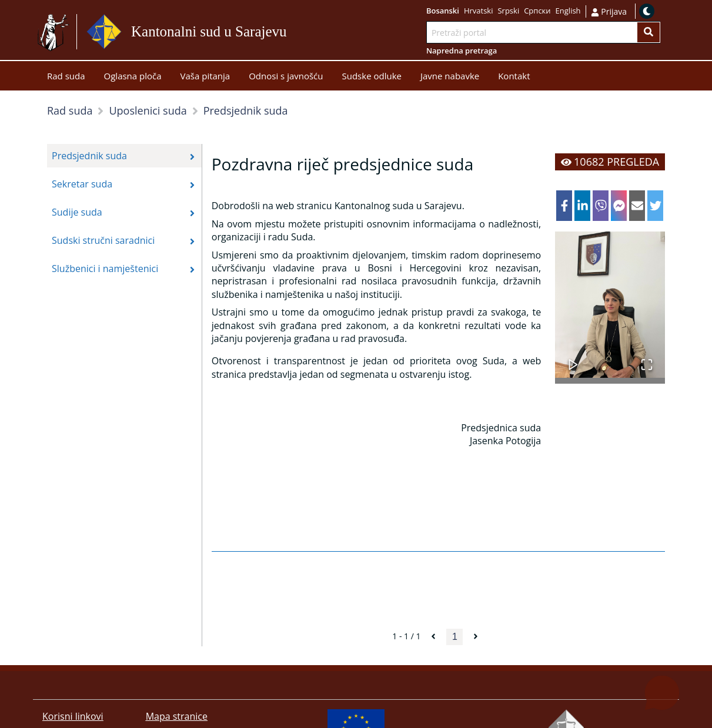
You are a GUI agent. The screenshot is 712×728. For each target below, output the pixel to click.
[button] (610, 305)
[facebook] (564, 206)
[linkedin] (582, 206)
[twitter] (655, 206)
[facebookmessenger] (619, 206)
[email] (637, 206)
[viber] (601, 206)
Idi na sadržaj (292, 32)
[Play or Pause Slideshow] (573, 359)
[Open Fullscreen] (647, 359)
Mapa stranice (177, 716)
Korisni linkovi (73, 716)
